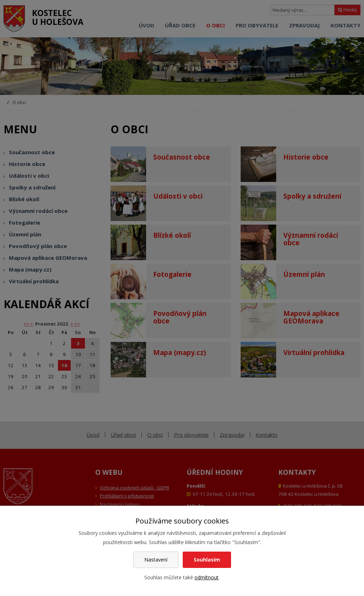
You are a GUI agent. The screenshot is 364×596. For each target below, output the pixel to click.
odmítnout (207, 577)
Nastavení (156, 560)
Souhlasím (207, 560)
